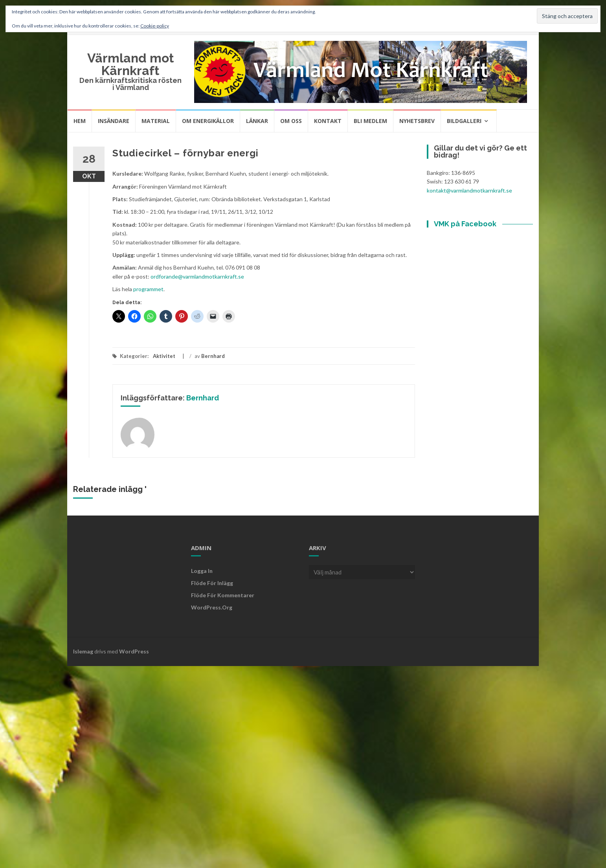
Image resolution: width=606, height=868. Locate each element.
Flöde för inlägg (212, 583)
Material (156, 121)
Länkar (257, 121)
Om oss (291, 121)
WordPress (134, 651)
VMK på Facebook (465, 224)
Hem (80, 121)
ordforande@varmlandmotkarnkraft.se (197, 276)
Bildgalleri (464, 121)
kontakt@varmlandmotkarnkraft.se (469, 190)
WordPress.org (212, 607)
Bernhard (213, 356)
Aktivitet (164, 356)
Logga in (202, 571)
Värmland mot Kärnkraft (131, 64)
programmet (148, 289)
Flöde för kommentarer (223, 595)
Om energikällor (208, 121)
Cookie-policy (155, 26)
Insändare (114, 121)
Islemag (83, 651)
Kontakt (328, 121)
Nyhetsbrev (417, 121)
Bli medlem (370, 121)
